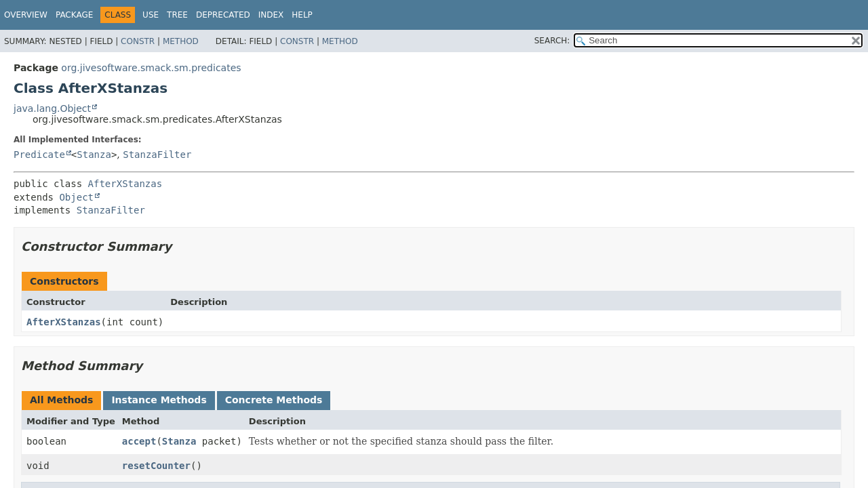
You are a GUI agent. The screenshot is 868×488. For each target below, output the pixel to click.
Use (151, 15)
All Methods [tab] (61, 400)
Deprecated (223, 15)
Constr (138, 41)
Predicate (39, 155)
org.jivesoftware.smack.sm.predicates (151, 68)
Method (181, 41)
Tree (177, 15)
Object (76, 197)
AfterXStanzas (125, 184)
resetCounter (156, 466)
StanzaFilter (157, 155)
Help (302, 15)
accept (139, 441)
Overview (26, 15)
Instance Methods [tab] (159, 400)
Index (271, 15)
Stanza (94, 155)
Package (74, 15)
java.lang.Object (52, 108)
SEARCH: (552, 41)
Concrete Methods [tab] (274, 400)
